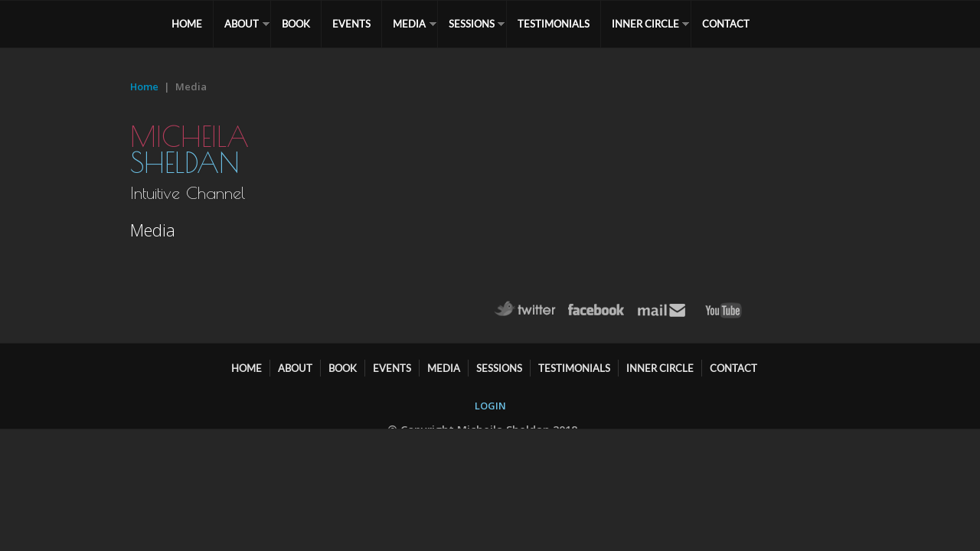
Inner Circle (655, 24)
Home (144, 86)
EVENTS (356, 24)
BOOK (299, 24)
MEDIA (415, 24)
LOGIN (490, 406)
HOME (188, 24)
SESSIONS (479, 24)
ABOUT (244, 24)
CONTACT (736, 24)
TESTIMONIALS (561, 24)
